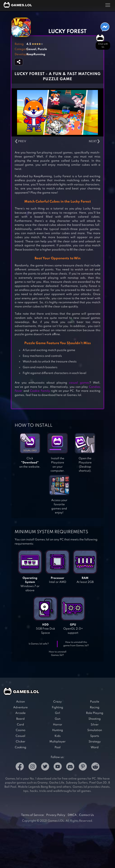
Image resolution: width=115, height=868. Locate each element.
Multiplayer (58, 742)
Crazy (58, 702)
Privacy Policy (56, 815)
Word (95, 747)
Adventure (20, 707)
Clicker (21, 742)
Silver (95, 725)
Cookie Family (40, 391)
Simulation (95, 730)
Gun (58, 719)
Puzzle (95, 702)
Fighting (58, 707)
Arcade (20, 713)
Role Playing (95, 713)
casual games (79, 383)
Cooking (21, 747)
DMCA (72, 815)
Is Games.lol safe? (39, 644)
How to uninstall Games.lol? (58, 654)
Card (20, 725)
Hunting (58, 730)
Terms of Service (32, 815)
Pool (58, 747)
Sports (95, 736)
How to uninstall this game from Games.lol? (76, 644)
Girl (58, 713)
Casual (20, 736)
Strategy (95, 742)
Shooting (95, 719)
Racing (95, 707)
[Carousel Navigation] (57, 142)
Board (20, 719)
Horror (58, 725)
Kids (58, 736)
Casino (21, 730)
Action (20, 702)
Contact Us (86, 815)
